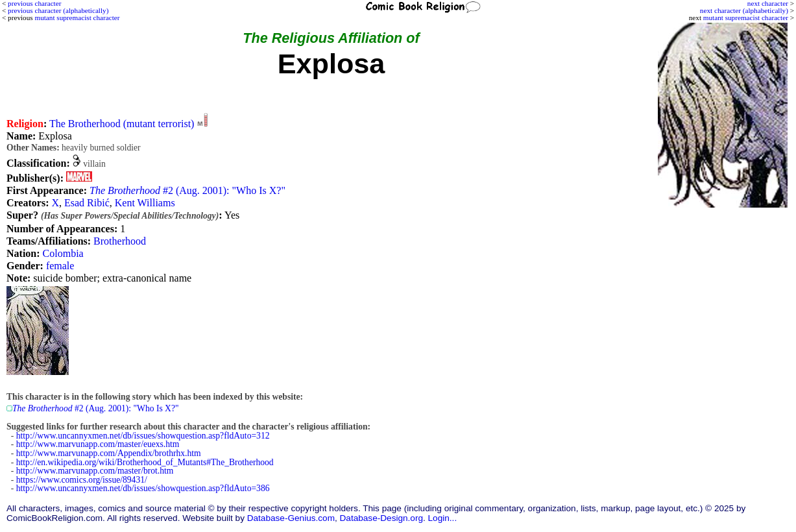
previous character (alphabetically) (58, 10)
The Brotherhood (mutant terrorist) (122, 124)
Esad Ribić (87, 203)
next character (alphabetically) (744, 10)
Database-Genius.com (291, 518)
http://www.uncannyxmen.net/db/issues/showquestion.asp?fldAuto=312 (143, 436)
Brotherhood (120, 241)
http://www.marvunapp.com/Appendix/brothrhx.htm (109, 453)
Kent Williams (145, 203)
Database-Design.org (381, 518)
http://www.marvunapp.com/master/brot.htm (95, 471)
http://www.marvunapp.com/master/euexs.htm (98, 444)
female (60, 266)
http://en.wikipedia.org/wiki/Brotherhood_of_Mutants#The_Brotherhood (145, 462)
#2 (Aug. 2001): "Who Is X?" (187, 190)
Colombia (63, 253)
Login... (443, 518)
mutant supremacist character (746, 18)
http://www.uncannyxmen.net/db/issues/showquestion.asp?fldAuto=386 (143, 488)
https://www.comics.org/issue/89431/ (82, 480)
